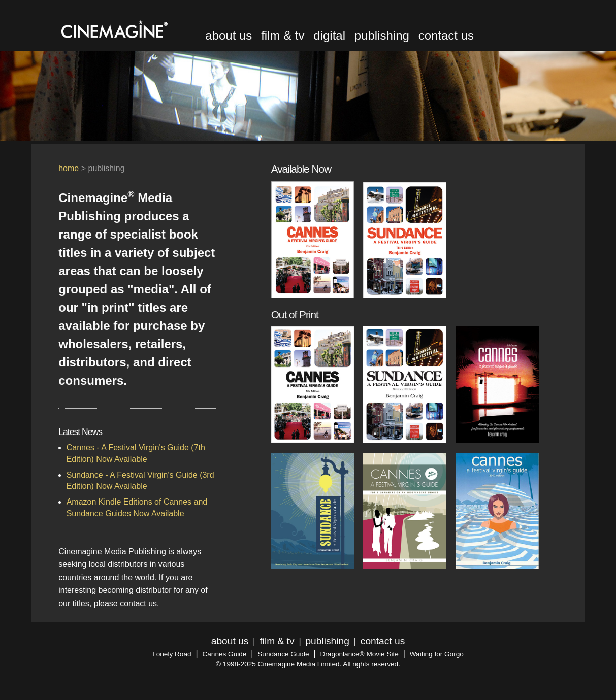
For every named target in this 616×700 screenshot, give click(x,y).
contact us (446, 35)
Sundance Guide (283, 654)
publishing (382, 35)
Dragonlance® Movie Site (360, 654)
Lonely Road (172, 654)
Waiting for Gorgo (437, 654)
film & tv (283, 35)
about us (229, 35)
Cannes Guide (224, 654)
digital (329, 35)
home (69, 168)
